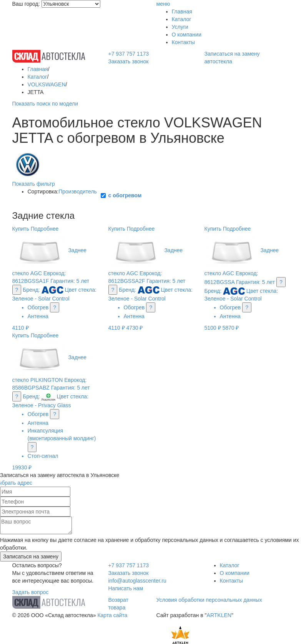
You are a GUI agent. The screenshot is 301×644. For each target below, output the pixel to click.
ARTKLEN (219, 615)
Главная (182, 12)
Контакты (183, 42)
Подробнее (45, 229)
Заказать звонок (129, 61)
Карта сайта (112, 615)
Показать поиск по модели (45, 104)
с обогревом (125, 195)
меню (163, 4)
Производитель (78, 192)
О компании (187, 35)
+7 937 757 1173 (129, 54)
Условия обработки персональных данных (209, 600)
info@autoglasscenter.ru (137, 581)
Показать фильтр (34, 184)
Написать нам (126, 588)
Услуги (180, 27)
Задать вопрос (31, 592)
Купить (21, 229)
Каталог (182, 19)
